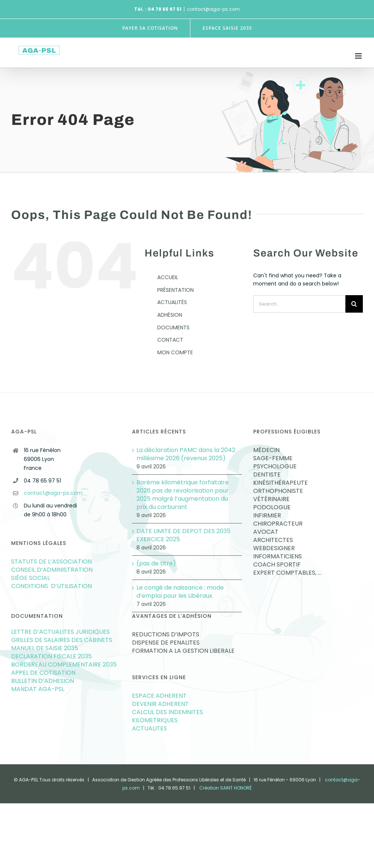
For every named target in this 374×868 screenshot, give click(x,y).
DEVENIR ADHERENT (160, 704)
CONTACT (170, 340)
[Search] (354, 304)
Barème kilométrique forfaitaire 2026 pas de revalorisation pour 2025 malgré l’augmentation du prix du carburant (183, 495)
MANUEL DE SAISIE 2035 (45, 648)
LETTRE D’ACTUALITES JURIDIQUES (60, 632)
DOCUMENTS (173, 327)
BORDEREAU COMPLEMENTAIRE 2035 (64, 665)
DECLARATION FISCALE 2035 (51, 656)
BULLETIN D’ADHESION (43, 681)
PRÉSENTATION (175, 290)
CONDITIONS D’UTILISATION (51, 586)
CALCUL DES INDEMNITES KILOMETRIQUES (167, 716)
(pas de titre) (156, 564)
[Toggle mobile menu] (359, 56)
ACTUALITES (150, 729)
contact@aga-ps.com (213, 9)
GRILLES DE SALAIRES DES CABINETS (62, 640)
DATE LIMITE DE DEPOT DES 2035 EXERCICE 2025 (183, 535)
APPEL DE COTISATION (43, 673)
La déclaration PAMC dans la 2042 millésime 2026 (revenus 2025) (186, 454)
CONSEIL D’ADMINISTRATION (52, 570)
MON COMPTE (175, 352)
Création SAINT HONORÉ (225, 788)
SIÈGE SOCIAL (30, 578)
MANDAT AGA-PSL (38, 689)
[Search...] (299, 304)
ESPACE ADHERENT (159, 696)
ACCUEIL (168, 277)
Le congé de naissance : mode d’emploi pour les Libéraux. (180, 592)
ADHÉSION (170, 315)
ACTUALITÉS (172, 302)
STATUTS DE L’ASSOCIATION (51, 562)
